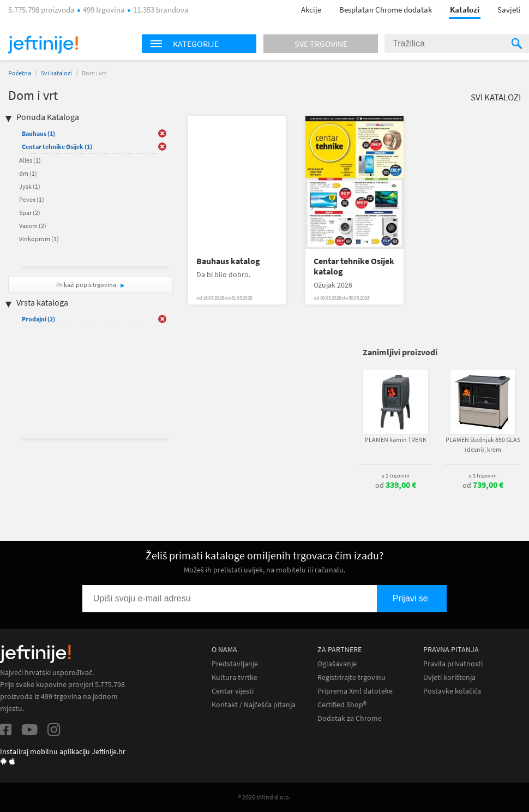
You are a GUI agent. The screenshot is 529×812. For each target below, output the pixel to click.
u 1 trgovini (395, 475)
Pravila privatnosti (453, 664)
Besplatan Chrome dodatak (386, 10)
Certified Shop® (342, 705)
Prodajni (38, 319)
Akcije (311, 10)
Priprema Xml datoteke (355, 691)
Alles (30, 160)
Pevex (32, 199)
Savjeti (509, 10)
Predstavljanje (235, 664)
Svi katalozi (56, 73)
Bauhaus (38, 133)
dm (28, 173)
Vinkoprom (39, 239)
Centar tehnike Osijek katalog (354, 266)
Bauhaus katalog (228, 261)
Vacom (33, 226)
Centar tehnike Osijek (57, 147)
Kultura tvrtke (235, 677)
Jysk (30, 186)
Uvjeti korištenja (449, 677)
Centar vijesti (233, 691)
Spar (30, 213)
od (396, 485)
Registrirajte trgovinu (351, 677)
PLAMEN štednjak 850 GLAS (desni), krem (483, 444)
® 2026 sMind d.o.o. (264, 797)
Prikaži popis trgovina (87, 285)
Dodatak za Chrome (350, 718)
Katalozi (465, 10)
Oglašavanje (337, 664)
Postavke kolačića (452, 691)
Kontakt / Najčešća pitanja (254, 705)
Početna (20, 73)
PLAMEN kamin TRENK (396, 440)
